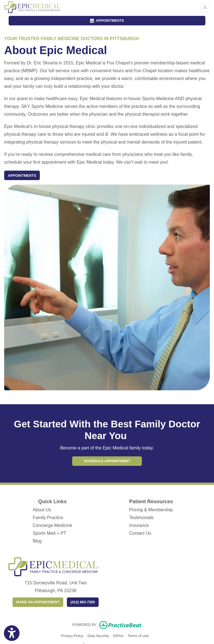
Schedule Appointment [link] (107, 461)
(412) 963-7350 (83, 602)
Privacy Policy (72, 635)
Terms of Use (138, 635)
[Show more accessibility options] (12, 633)
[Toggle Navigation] (205, 7)
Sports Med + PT (49, 533)
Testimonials (142, 518)
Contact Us (140, 533)
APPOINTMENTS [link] (107, 20)
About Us (42, 510)
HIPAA (118, 635)
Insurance (139, 525)
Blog (37, 541)
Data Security (98, 635)
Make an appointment (38, 602)
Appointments (22, 175)
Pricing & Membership (151, 510)
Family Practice (48, 518)
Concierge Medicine (52, 525)
